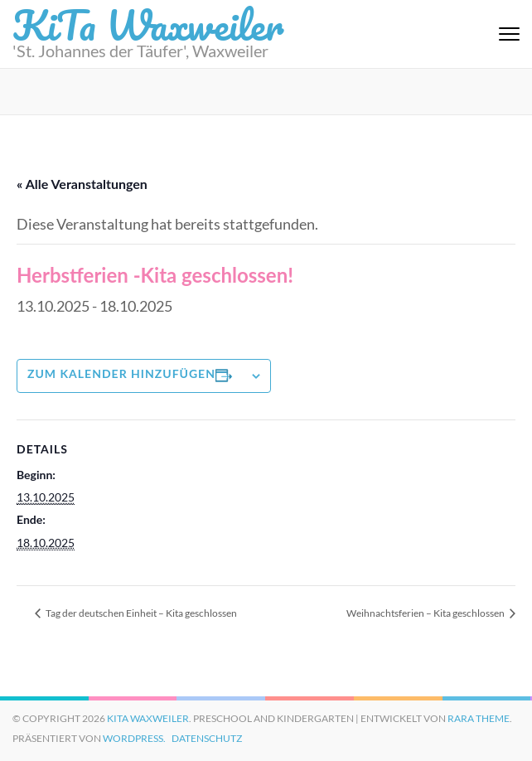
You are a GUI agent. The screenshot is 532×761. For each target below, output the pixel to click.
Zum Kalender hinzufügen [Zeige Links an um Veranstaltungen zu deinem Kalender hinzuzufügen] (121, 373)
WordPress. (134, 738)
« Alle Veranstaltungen (82, 184)
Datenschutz (207, 738)
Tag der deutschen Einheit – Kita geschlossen (140, 613)
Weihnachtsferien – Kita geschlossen (426, 613)
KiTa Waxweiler (148, 718)
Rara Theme (479, 718)
